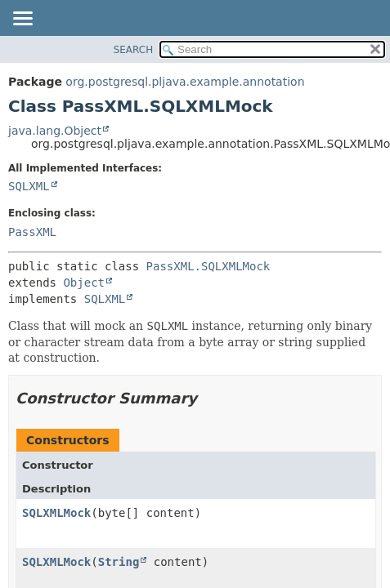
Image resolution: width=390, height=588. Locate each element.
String (119, 562)
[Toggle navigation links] (22, 20)
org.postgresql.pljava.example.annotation (185, 82)
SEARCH (134, 50)
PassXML (32, 232)
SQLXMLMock (56, 513)
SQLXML (29, 186)
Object (84, 283)
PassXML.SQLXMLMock (208, 266)
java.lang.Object (55, 131)
